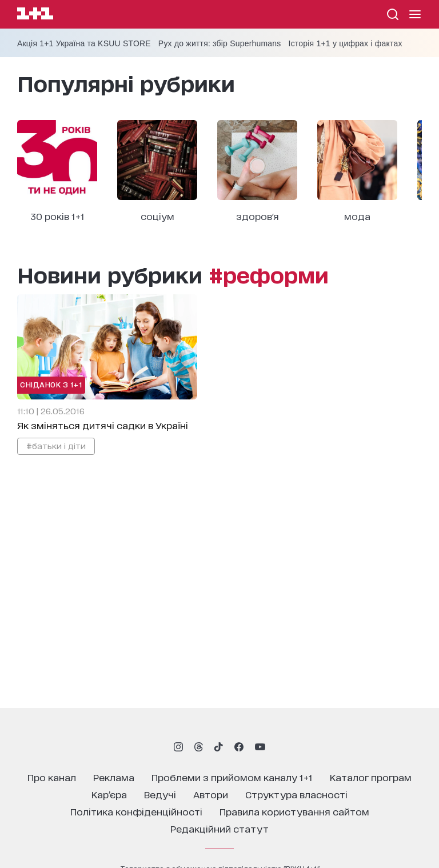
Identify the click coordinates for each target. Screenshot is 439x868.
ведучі (160, 794)
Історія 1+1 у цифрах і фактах (346, 43)
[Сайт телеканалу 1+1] (35, 15)
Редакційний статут (219, 828)
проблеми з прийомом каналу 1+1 (232, 777)
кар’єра (109, 794)
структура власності (296, 794)
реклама (114, 777)
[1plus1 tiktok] (218, 747)
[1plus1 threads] (199, 747)
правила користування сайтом (294, 811)
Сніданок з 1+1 (51, 384)
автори (211, 794)
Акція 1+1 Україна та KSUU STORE (84, 43)
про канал (52, 777)
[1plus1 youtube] (260, 747)
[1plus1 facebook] (239, 747)
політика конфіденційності (136, 811)
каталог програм (371, 777)
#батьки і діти (56, 445)
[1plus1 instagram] (178, 747)
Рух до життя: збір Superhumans (220, 43)
